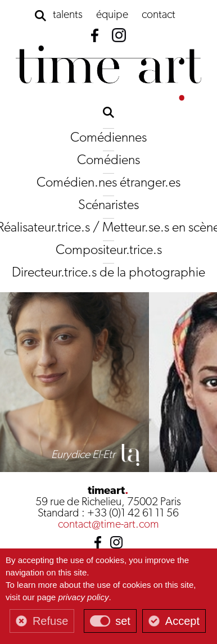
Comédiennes (108, 138)
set (123, 621)
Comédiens (108, 161)
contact (159, 15)
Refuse (50, 621)
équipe (112, 15)
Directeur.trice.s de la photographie (108, 273)
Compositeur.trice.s (109, 251)
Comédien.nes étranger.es (108, 183)
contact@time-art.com (108, 525)
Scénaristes (108, 206)
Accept (182, 621)
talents (68, 15)
